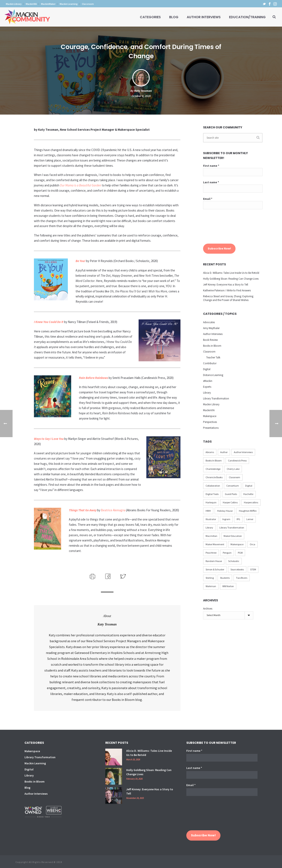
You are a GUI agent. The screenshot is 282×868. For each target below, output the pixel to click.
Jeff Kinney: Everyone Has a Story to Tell (226, 285)
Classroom (209, 352)
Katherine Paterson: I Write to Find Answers (227, 290)
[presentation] (220, 229)
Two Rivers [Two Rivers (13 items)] (242, 578)
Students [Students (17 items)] (225, 578)
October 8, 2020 (141, 96)
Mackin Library (211, 404)
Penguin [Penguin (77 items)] (227, 553)
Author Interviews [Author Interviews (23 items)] (243, 452)
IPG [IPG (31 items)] (238, 519)
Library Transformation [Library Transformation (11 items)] (232, 528)
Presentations (211, 428)
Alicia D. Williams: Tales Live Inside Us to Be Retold (231, 273)
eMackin (208, 381)
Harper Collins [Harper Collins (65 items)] (230, 502)
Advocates (209, 322)
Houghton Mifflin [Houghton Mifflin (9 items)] (248, 511)
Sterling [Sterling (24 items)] (210, 578)
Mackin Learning (35, 763)
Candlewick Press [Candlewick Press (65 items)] (237, 460)
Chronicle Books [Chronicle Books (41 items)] (214, 477)
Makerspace (210, 416)
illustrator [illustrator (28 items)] (211, 519)
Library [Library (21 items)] (209, 528)
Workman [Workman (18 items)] (211, 586)
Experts (207, 387)
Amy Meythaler (211, 328)
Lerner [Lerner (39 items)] (250, 519)
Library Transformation (216, 398)
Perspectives (210, 422)
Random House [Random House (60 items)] (214, 561)
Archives (208, 609)
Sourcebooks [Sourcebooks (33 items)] (237, 569)
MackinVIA (209, 410)
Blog (174, 17)
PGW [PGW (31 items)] (240, 553)
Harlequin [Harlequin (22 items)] (211, 502)
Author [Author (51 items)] (224, 452)
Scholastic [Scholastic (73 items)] (234, 561)
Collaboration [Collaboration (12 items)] (213, 486)
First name (211, 166)
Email (208, 199)
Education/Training (247, 17)
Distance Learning (213, 375)
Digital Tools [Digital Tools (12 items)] (212, 494)
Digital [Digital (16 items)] (249, 486)
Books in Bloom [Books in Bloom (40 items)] (214, 460)
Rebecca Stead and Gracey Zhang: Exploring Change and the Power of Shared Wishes (228, 298)
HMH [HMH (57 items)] (208, 511)
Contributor (210, 363)
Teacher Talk (213, 357)
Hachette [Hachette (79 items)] (248, 494)
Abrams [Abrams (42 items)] (210, 452)
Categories (150, 17)
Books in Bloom (212, 346)
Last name (211, 182)
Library (207, 393)
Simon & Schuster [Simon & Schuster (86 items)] (215, 569)
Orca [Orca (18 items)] (252, 544)
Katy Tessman (143, 91)
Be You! (80, 261)
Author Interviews (204, 17)
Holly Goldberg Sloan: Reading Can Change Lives (231, 279)
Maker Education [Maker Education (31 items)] (233, 536)
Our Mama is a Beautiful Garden (80, 185)
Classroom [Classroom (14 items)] (234, 477)
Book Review (210, 340)
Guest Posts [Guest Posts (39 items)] (231, 494)
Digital (207, 369)
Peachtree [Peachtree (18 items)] (211, 553)
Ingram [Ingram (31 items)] (226, 519)
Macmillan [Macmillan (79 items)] (211, 536)
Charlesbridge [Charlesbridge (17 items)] (213, 469)
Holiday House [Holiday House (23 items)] (225, 511)
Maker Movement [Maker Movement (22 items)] (215, 544)
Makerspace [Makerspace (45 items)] (237, 544)
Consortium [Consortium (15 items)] (233, 486)
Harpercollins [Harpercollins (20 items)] (251, 502)
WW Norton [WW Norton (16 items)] (228, 586)
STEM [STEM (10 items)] (253, 569)
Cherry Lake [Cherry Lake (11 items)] (233, 469)
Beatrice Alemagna (113, 510)
